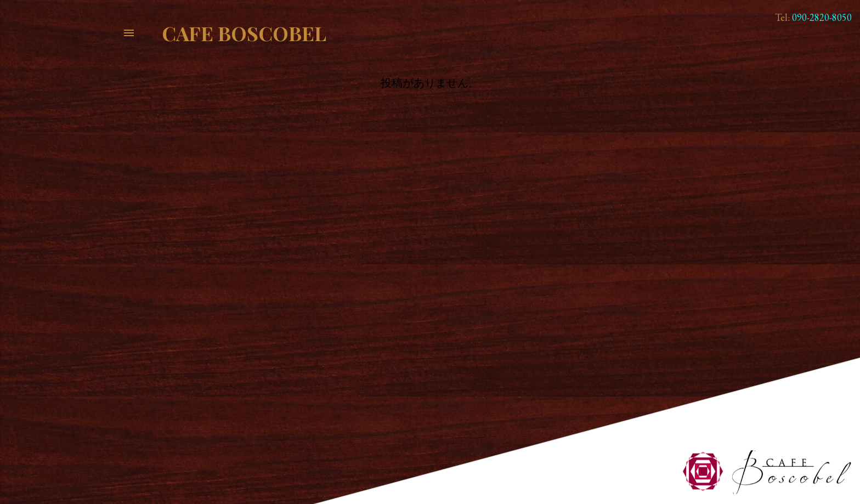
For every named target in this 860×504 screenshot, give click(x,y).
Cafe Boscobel (244, 33)
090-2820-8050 (822, 17)
